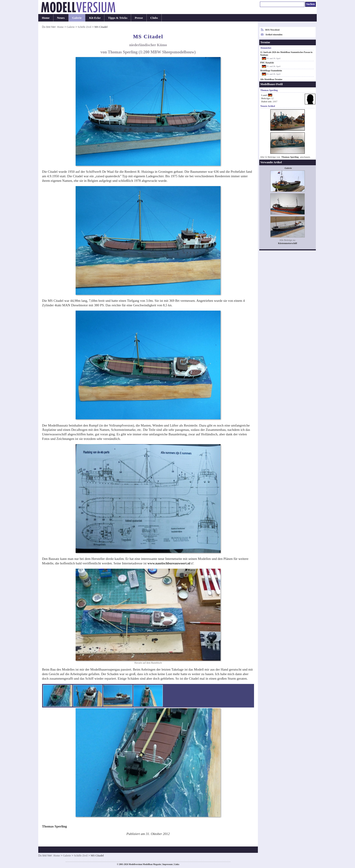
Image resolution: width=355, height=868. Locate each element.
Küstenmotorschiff (288, 243)
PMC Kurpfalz (267, 63)
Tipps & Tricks (118, 18)
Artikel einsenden (274, 35)
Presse (139, 18)
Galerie (77, 18)
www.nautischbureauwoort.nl (169, 563)
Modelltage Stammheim (271, 71)
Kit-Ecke (95, 18)
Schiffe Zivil (84, 27)
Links (177, 864)
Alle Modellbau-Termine (271, 79)
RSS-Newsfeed (272, 30)
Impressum (167, 864)
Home (46, 18)
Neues (61, 18)
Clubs (154, 18)
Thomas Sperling (290, 157)
